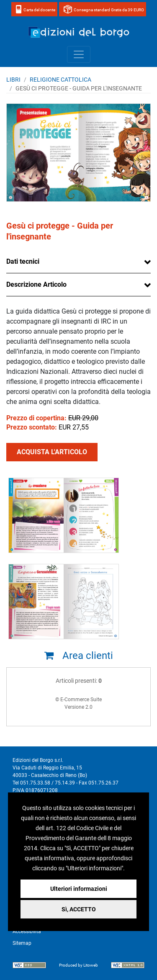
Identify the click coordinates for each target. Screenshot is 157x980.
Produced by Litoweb (78, 965)
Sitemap (22, 943)
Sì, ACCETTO (79, 909)
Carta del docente (39, 10)
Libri (13, 80)
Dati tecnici (23, 261)
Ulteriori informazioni (79, 889)
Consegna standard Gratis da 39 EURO (109, 10)
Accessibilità (27, 931)
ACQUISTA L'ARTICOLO (52, 452)
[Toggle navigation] (79, 54)
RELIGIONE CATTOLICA (60, 80)
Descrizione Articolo (36, 284)
